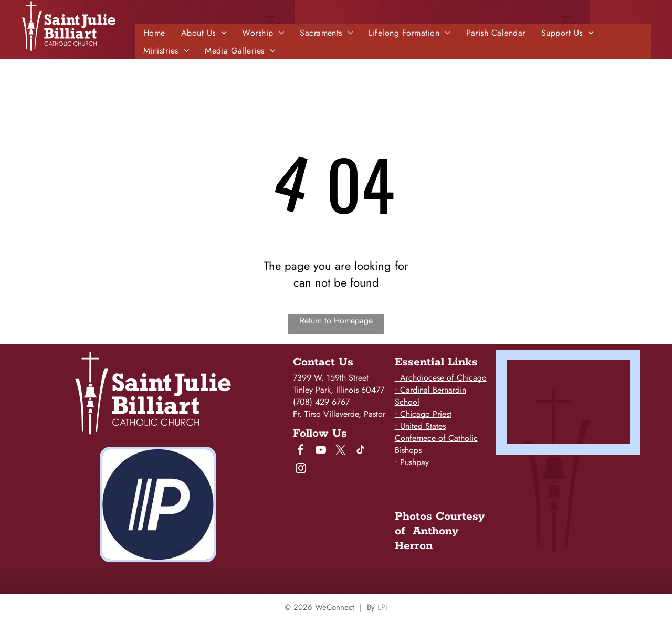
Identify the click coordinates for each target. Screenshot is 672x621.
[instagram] (301, 470)
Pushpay (414, 462)
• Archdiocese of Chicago (441, 378)
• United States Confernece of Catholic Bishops (436, 438)
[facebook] (301, 451)
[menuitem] (154, 33)
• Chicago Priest (423, 414)
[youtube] (321, 451)
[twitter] (341, 451)
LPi (382, 607)
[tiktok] (361, 451)
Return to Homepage (336, 320)
